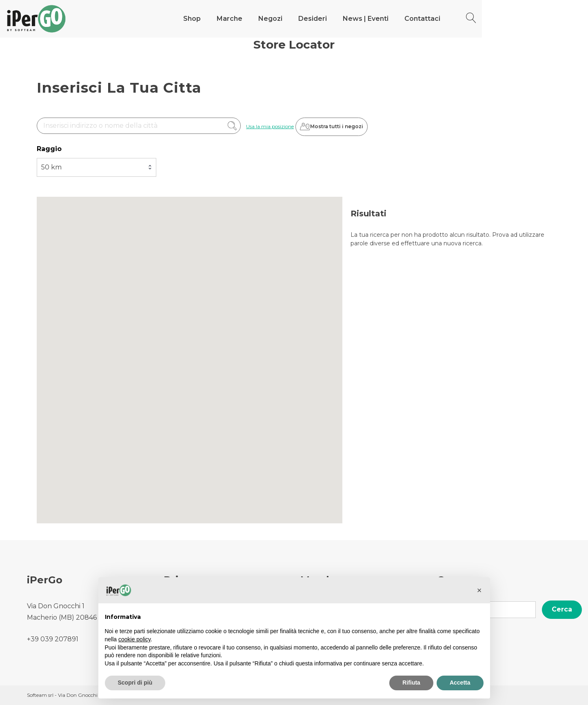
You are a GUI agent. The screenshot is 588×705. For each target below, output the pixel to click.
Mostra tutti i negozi (339, 127)
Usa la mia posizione (270, 127)
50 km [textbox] (51, 168)
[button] (479, 590)
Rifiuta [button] (411, 683)
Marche (312, 19)
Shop (274, 19)
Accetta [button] (460, 683)
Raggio (49, 149)
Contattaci (505, 19)
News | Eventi (448, 19)
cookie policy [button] (134, 639)
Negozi (353, 19)
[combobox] (97, 168)
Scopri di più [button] (135, 683)
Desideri (395, 19)
